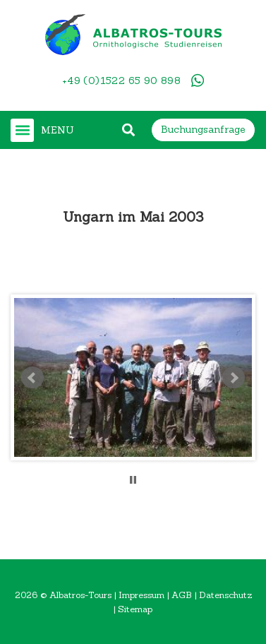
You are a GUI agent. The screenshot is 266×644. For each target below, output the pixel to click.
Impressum (141, 595)
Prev (32, 378)
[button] (22, 130)
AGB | (185, 595)
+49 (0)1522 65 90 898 (121, 80)
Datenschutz (225, 595)
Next (234, 378)
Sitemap (135, 609)
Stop (133, 480)
